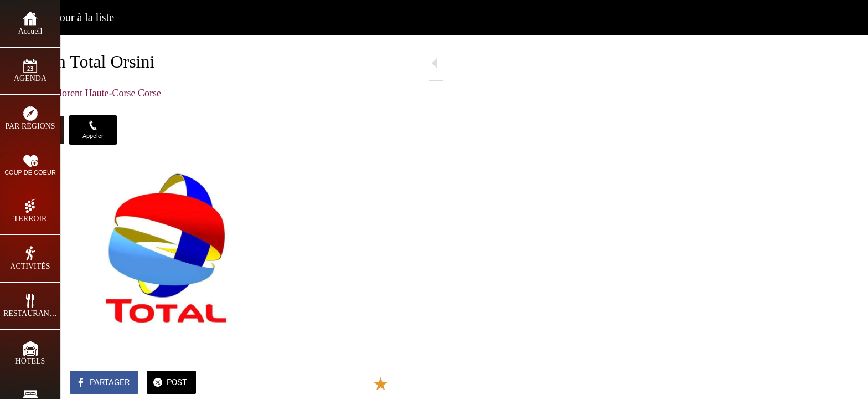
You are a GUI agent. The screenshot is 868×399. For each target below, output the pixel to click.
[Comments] (310, 383)
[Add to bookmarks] (283, 383)
